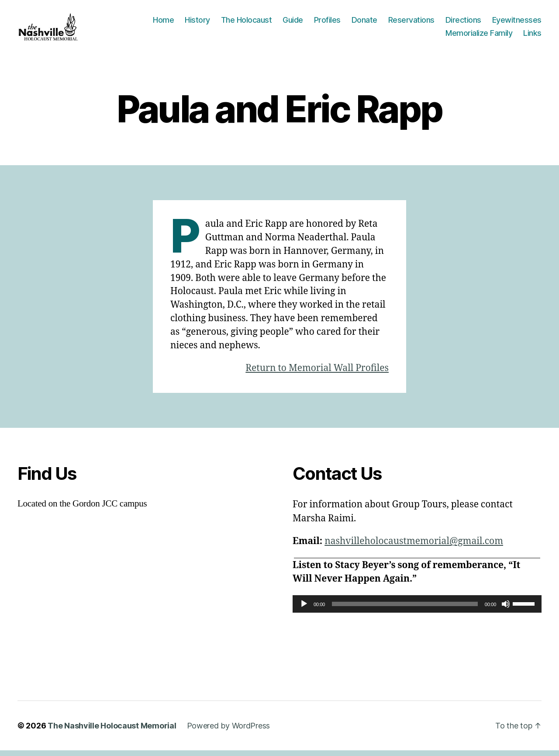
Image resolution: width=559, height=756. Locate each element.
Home (163, 23)
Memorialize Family (479, 36)
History (197, 23)
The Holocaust (247, 23)
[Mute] (506, 610)
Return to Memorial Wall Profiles (317, 374)
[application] (417, 610)
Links (532, 36)
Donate (364, 23)
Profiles (327, 23)
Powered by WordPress (229, 731)
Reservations (411, 23)
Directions (463, 23)
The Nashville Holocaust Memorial (112, 731)
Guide (293, 23)
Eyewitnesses (517, 23)
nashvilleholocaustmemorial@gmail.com (414, 547)
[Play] (304, 610)
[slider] (405, 610)
